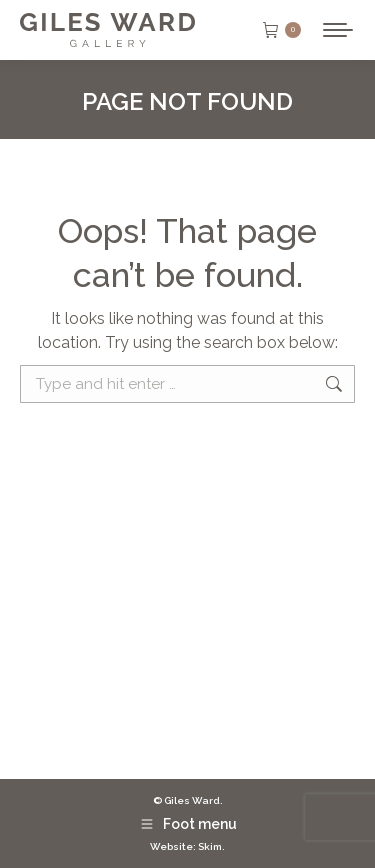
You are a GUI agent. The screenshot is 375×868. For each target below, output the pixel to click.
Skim (210, 846)
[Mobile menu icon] (338, 30)
